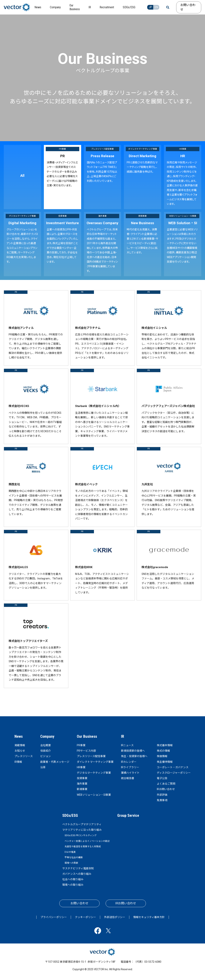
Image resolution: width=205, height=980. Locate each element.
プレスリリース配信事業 (91, 756)
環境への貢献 (71, 863)
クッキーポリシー (85, 917)
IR (123, 736)
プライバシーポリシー (54, 917)
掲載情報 (20, 745)
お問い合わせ (188, 7)
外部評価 (162, 795)
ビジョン (46, 756)
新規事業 (82, 789)
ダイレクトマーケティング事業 (95, 762)
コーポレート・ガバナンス (173, 767)
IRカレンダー (129, 762)
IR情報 (18, 762)
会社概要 (46, 745)
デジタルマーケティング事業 (94, 773)
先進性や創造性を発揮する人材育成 (83, 847)
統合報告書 (128, 778)
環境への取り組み (73, 885)
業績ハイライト (130, 773)
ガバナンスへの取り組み (77, 874)
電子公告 (162, 778)
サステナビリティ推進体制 (78, 868)
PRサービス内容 (86, 751)
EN (156, 7)
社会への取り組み (73, 879)
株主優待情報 (165, 762)
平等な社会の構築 (74, 857)
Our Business (87, 736)
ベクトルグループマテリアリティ (82, 824)
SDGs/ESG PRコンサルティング (81, 835)
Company (47, 736)
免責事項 (162, 800)
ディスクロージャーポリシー (174, 773)
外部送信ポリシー (115, 917)
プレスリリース (24, 756)
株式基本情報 (165, 745)
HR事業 (81, 767)
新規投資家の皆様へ (133, 751)
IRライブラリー (130, 767)
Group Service (128, 815)
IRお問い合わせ (166, 789)
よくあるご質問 (166, 784)
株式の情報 (163, 751)
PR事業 (81, 745)
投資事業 (82, 778)
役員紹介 (46, 751)
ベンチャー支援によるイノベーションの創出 (87, 841)
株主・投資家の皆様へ (134, 756)
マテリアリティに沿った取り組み (82, 830)
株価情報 (162, 756)
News (19, 736)
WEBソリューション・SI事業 (94, 795)
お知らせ (20, 751)
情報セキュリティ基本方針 (149, 917)
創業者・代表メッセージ (55, 762)
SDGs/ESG (70, 815)
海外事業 (82, 784)
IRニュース (127, 745)
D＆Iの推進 (70, 852)
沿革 (43, 767)
